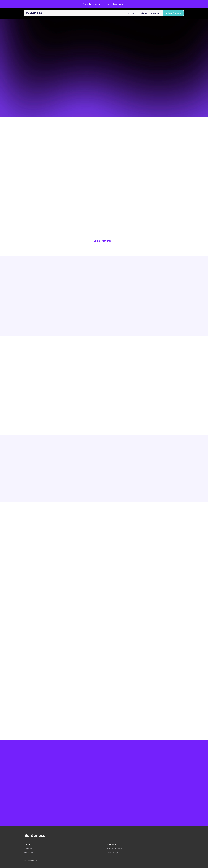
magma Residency (114, 848)
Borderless (33, 13)
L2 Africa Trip (112, 852)
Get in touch (30, 852)
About (131, 13)
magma (155, 13)
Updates (143, 13)
